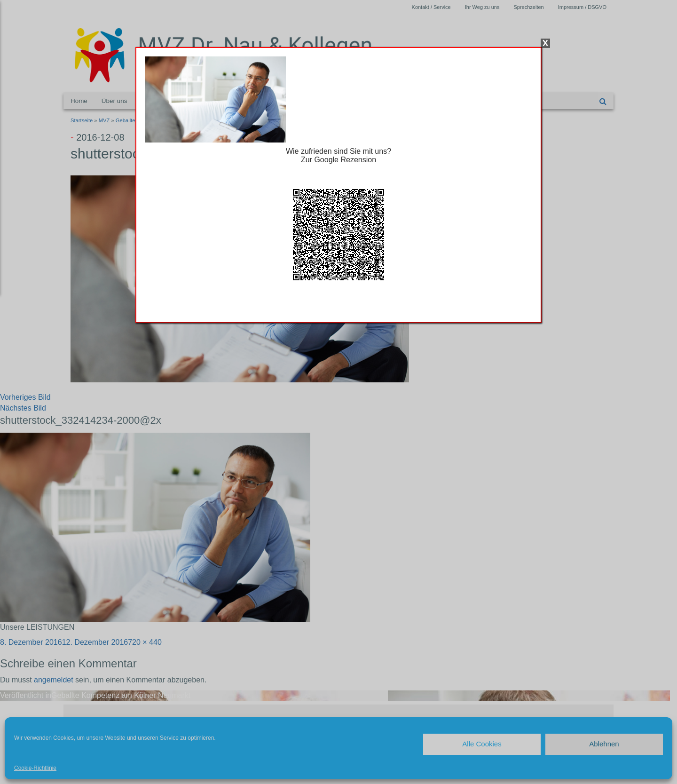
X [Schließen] (545, 43)
